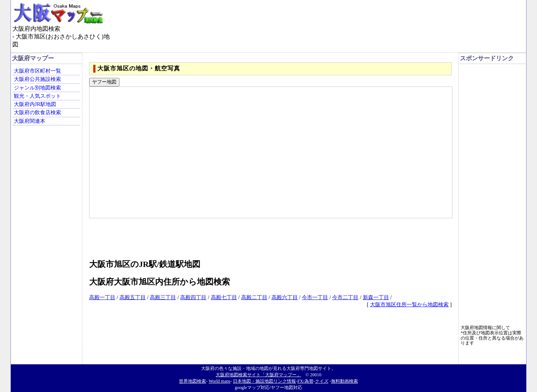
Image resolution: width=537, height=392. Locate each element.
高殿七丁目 (224, 297)
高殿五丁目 (133, 297)
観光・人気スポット (37, 96)
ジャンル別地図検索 (37, 88)
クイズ (322, 381)
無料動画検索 (345, 381)
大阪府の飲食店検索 (37, 112)
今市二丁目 (345, 297)
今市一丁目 (315, 297)
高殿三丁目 (163, 297)
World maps (219, 381)
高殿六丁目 (285, 297)
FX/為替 (305, 381)
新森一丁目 (376, 297)
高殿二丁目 (254, 297)
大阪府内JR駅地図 (35, 104)
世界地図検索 (192, 381)
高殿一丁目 (102, 297)
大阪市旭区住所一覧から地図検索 (409, 304)
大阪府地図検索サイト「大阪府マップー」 (258, 375)
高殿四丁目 (193, 297)
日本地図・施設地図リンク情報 (264, 381)
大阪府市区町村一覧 (37, 71)
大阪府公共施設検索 (37, 79)
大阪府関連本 (30, 121)
